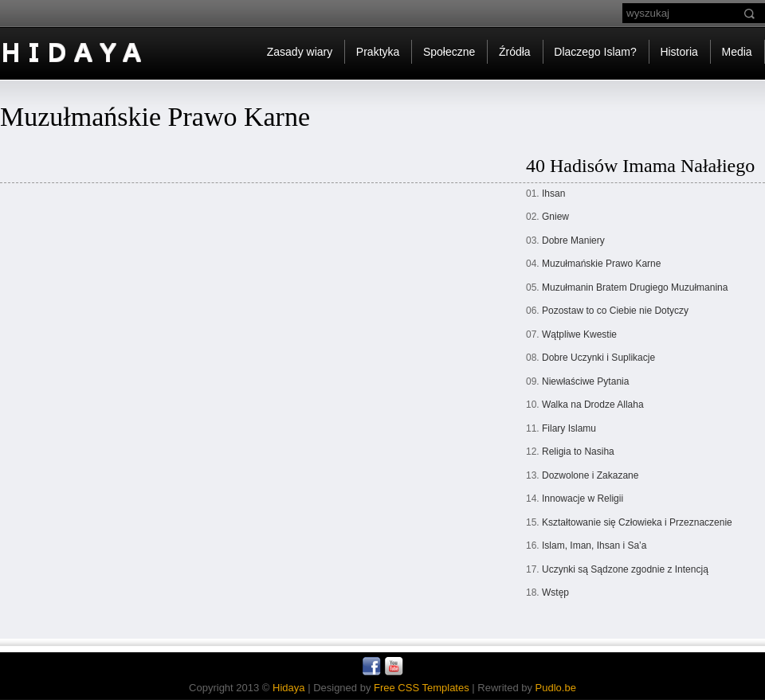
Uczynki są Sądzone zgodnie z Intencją (625, 569)
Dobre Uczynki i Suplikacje (598, 358)
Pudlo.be (556, 688)
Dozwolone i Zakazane (590, 475)
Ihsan (553, 194)
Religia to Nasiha (578, 452)
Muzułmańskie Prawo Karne (601, 264)
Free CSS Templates (422, 688)
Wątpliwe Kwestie (579, 334)
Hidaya (288, 688)
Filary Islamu (569, 428)
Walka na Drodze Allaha (593, 405)
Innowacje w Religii (583, 499)
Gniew (555, 217)
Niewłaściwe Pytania (585, 381)
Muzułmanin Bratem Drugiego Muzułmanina (635, 287)
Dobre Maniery (573, 241)
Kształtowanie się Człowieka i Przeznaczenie (637, 522)
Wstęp (555, 592)
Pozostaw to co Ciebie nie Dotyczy (615, 311)
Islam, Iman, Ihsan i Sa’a (594, 546)
